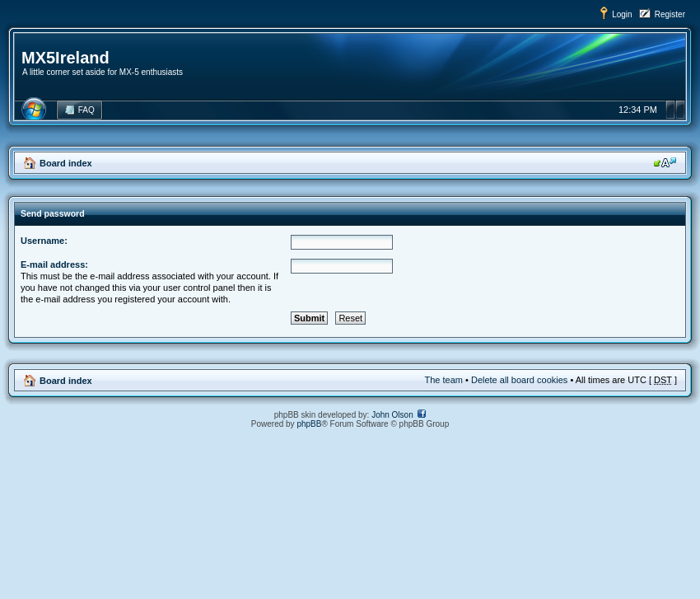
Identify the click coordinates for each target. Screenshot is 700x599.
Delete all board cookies (519, 380)
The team (444, 380)
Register (670, 14)
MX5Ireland (65, 58)
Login (622, 14)
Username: (44, 241)
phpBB (309, 424)
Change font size (665, 162)
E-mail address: (54, 264)
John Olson (392, 415)
